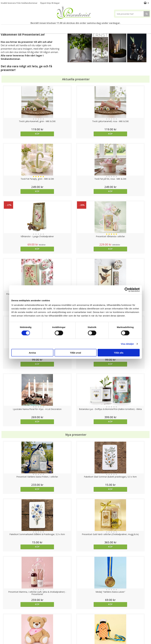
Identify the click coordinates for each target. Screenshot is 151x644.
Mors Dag (22, 28)
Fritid (142, 28)
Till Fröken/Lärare (42, 28)
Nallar (4, 634)
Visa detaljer (127, 344)
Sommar (71, 28)
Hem (120, 28)
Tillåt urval (76, 353)
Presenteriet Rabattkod (12, 630)
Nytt (8, 28)
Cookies (5, 612)
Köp (19, 134)
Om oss (4, 625)
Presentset (87, 28)
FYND (88, 34)
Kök (131, 28)
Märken (77, 34)
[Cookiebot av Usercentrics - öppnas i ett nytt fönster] (127, 290)
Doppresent (7, 639)
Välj (132, 442)
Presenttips (105, 28)
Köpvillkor (5, 621)
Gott (64, 34)
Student (59, 28)
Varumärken (7, 616)
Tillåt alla (119, 353)
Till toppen (76, 602)
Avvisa (32, 353)
